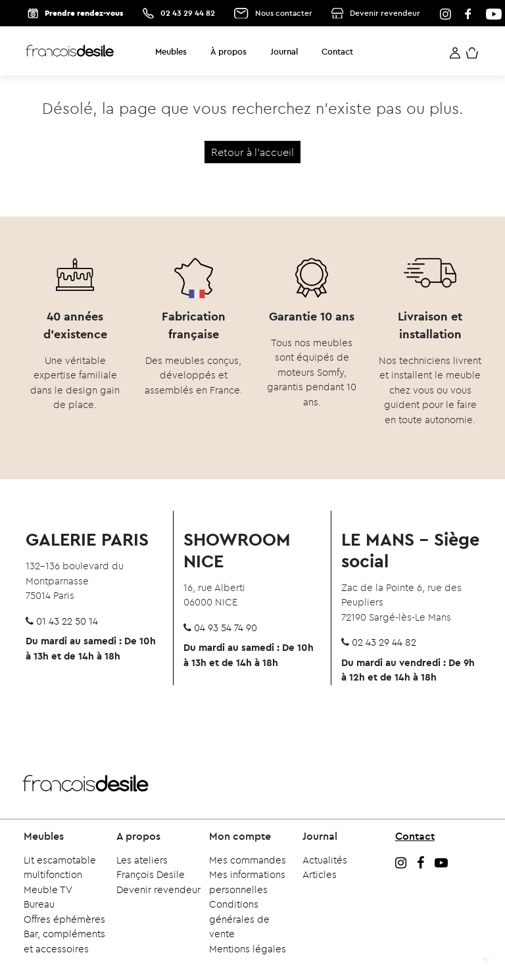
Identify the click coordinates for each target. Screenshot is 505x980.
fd (486, 960)
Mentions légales (248, 949)
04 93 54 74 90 (226, 628)
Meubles (171, 51)
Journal (284, 51)
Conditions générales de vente (239, 919)
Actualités (325, 860)
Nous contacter (284, 13)
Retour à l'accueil (252, 152)
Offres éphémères (64, 919)
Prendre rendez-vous (84, 13)
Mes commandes (248, 860)
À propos (228, 51)
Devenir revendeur (385, 13)
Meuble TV (48, 890)
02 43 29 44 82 (188, 13)
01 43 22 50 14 (67, 621)
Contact (337, 51)
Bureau (39, 904)
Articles (320, 874)
